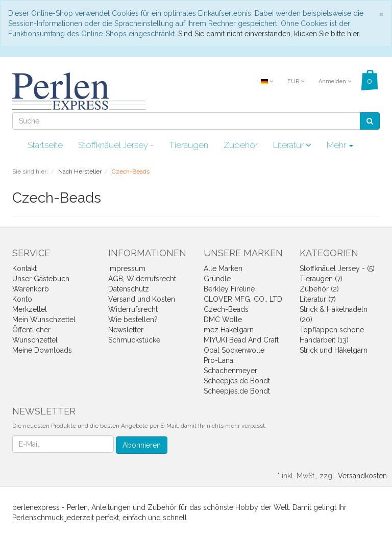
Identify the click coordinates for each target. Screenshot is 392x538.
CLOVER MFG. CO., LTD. (244, 299)
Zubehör (241, 145)
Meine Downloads (42, 350)
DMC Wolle (223, 320)
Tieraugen (189, 145)
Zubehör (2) (319, 289)
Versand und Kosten (142, 299)
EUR (296, 81)
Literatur (292, 145)
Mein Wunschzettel (44, 320)
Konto (22, 299)
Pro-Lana (218, 360)
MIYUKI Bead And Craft (241, 340)
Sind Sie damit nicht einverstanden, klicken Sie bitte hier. (269, 34)
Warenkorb (31, 289)
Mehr (340, 145)
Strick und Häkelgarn (334, 350)
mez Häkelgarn (229, 330)
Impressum (127, 268)
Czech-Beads (226, 309)
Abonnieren (142, 445)
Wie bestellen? (133, 320)
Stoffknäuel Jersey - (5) (337, 268)
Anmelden (335, 81)
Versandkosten (362, 476)
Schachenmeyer (230, 371)
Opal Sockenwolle (234, 350)
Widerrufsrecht (133, 309)
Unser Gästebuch (41, 279)
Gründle (217, 279)
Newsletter (126, 330)
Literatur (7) (318, 299)
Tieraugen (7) (321, 279)
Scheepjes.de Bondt (237, 381)
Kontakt (24, 268)
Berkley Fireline (229, 289)
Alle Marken (223, 268)
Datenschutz (129, 289)
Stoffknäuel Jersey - (116, 145)
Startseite (45, 145)
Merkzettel (30, 309)
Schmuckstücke (134, 340)
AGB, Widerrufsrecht (142, 279)
